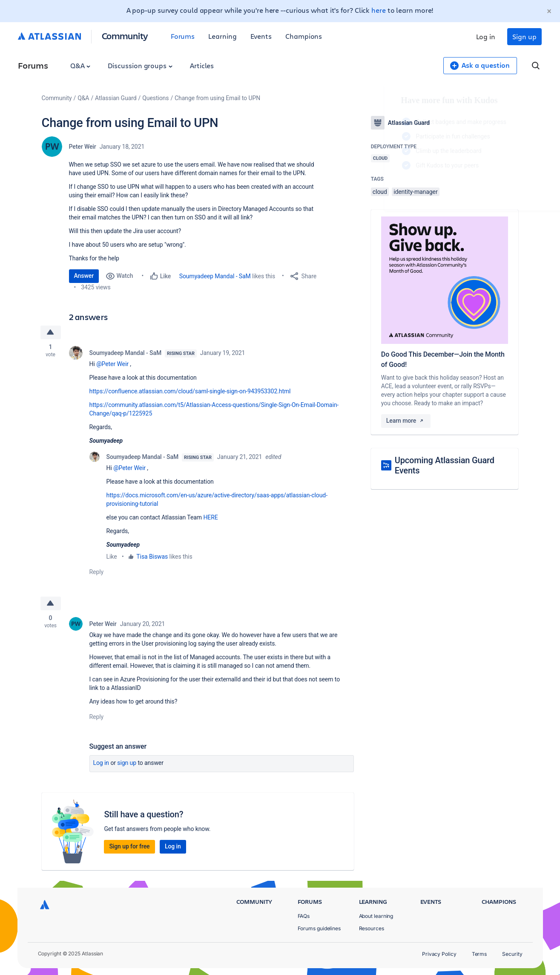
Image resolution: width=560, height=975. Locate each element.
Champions (304, 36)
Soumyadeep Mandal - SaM (215, 276)
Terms (480, 954)
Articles (202, 65)
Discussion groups (140, 65)
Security (512, 954)
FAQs (304, 916)
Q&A (80, 65)
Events (261, 36)
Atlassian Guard (116, 98)
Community (125, 36)
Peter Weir (83, 147)
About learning (376, 916)
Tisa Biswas (152, 557)
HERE (210, 517)
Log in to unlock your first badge (381, 190)
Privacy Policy (439, 954)
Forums (183, 36)
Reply (97, 572)
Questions (155, 98)
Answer (84, 276)
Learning (222, 36)
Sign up (524, 36)
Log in (486, 36)
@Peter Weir (112, 364)
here (379, 10)
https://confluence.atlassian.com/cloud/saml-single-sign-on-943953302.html (190, 391)
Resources (372, 928)
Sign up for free (129, 846)
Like (112, 557)
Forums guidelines (319, 928)
